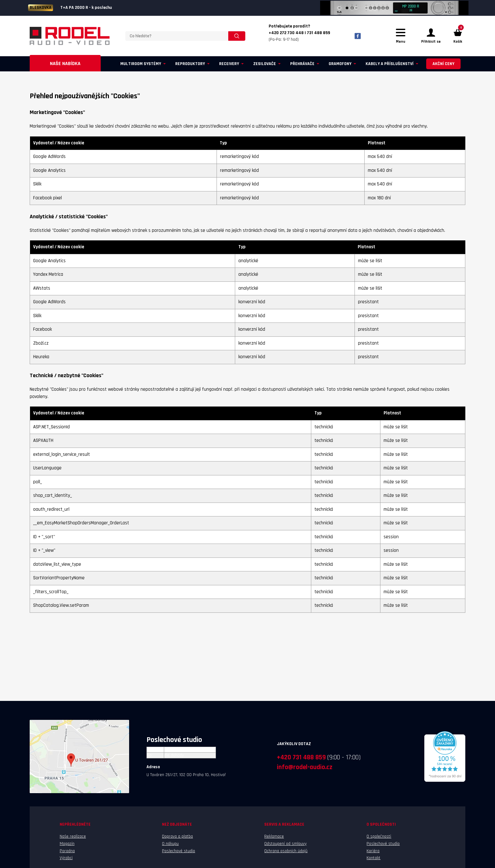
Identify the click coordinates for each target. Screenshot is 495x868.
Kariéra (373, 851)
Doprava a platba (177, 836)
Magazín (67, 844)
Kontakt (373, 858)
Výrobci (66, 858)
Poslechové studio (179, 851)
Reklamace (274, 836)
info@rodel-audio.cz (305, 767)
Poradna (67, 851)
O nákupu (170, 844)
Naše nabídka (65, 64)
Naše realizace (73, 836)
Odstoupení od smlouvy (285, 844)
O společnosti (379, 836)
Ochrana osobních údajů (286, 851)
